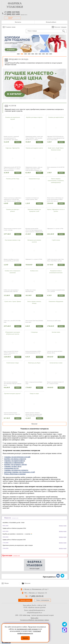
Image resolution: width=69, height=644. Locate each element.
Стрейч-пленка (56, 240)
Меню (6, 583)
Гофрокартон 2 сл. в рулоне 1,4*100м (34, 259)
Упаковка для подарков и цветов (34, 148)
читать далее (63, 526)
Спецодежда (34, 332)
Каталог (34, 424)
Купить (18, 142)
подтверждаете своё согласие (27, 629)
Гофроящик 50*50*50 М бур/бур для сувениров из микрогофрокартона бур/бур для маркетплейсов (56, 138)
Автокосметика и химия (56, 363)
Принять (25, 638)
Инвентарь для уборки (34, 363)
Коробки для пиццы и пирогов (34, 117)
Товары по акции (34, 394)
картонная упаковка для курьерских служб (19, 472)
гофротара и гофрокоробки (14, 463)
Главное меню (10, 27)
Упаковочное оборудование (56, 301)
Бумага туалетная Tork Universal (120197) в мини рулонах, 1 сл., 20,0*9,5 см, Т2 (11, 353)
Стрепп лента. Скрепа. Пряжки (13, 301)
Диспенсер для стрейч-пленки (54, 321)
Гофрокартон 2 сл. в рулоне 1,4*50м (55, 229)
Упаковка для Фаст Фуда (13, 179)
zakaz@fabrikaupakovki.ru (37, 610)
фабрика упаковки (15, 5)
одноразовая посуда (11, 468)
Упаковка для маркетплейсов (56, 117)
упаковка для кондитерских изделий (17, 457)
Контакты (18, 22)
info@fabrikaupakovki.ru (34, 613)
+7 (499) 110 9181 (12, 12)
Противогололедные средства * (13, 394)
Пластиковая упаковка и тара (13, 240)
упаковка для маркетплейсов (14, 461)
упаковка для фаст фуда (13, 466)
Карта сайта (35, 618)
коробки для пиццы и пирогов (15, 459)
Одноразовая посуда (34, 179)
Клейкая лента (34, 271)
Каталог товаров (60, 27)
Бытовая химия (56, 332)
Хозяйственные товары (13, 363)
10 (51, 54)
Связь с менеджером (43, 600)
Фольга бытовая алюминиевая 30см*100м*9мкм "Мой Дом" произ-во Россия (13, 384)
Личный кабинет (51, 22)
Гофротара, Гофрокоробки (13, 148)
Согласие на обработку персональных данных (35, 620)
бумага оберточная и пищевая (15, 474)
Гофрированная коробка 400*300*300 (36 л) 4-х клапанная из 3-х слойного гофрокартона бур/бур (12, 169)
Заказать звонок (11, 18)
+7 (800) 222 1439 (12, 14)
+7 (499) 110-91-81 (36, 596)
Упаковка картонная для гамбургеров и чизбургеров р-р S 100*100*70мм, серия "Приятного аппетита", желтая (13, 199)
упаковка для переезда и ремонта (16, 470)
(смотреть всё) (15, 518)
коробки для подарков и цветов (15, 464)
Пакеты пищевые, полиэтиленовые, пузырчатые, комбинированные (56, 181)
